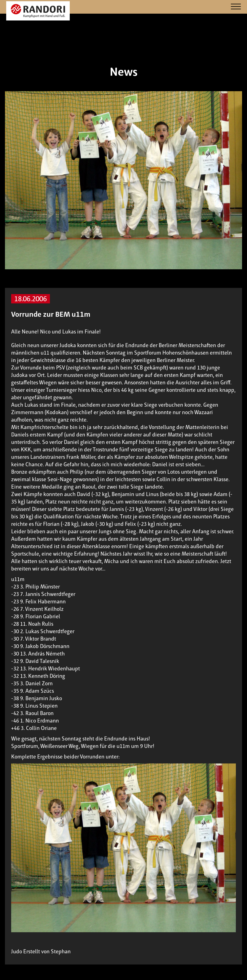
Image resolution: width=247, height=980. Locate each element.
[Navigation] (236, 7)
